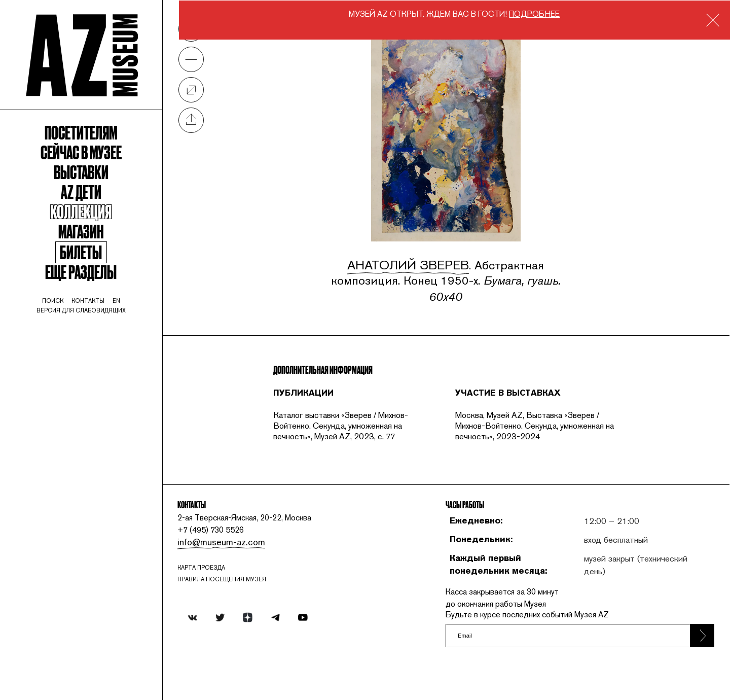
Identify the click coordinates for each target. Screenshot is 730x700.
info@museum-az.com (244, 559)
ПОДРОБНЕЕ (548, 15)
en (131, 340)
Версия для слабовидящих (91, 350)
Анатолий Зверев (414, 250)
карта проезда (227, 587)
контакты (99, 340)
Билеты (91, 285)
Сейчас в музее (92, 171)
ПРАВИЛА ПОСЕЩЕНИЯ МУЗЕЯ (249, 600)
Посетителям (91, 149)
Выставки (92, 193)
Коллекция (92, 238)
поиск (60, 340)
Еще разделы (91, 306)
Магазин (91, 260)
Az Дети (92, 216)
